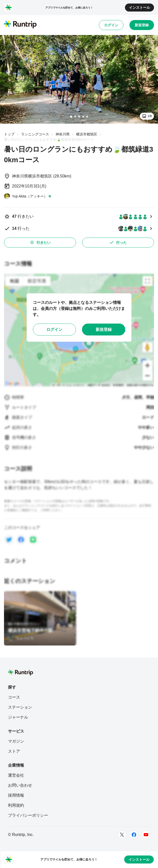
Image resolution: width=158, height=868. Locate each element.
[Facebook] (134, 835)
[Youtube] (146, 835)
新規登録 (142, 25)
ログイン (111, 25)
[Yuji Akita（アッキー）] (28, 196)
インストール (139, 8)
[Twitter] (122, 835)
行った (118, 242)
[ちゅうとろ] (21, 638)
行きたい (40, 242)
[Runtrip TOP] (20, 25)
